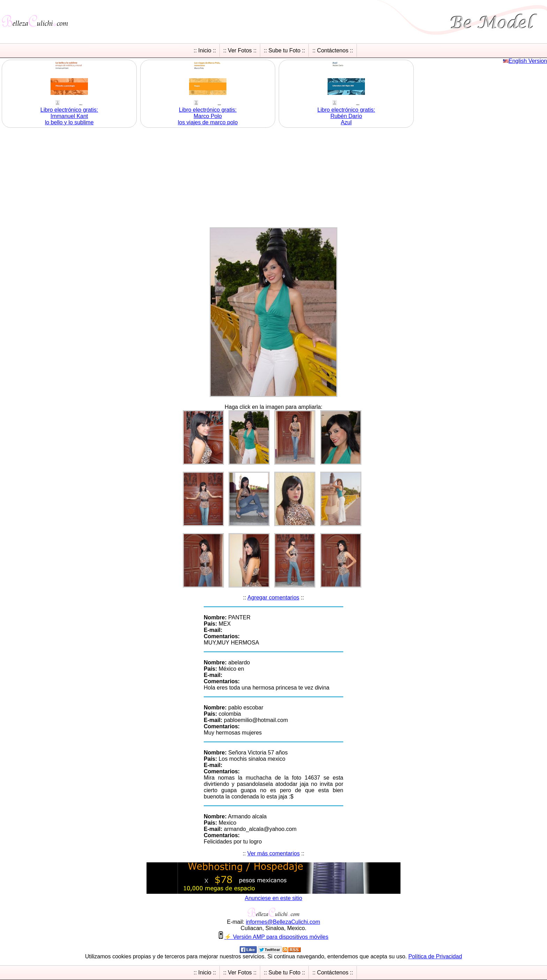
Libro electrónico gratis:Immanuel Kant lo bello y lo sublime (69, 116)
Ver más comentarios (273, 853)
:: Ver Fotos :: (240, 50)
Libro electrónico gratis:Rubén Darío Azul (346, 116)
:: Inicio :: (205, 50)
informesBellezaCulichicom (283, 922)
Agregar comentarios (273, 598)
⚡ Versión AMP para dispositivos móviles (276, 937)
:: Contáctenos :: (333, 50)
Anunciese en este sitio (274, 898)
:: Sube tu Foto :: (284, 50)
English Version (528, 61)
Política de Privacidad (435, 956)
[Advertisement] (273, 178)
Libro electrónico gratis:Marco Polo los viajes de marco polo (208, 116)
